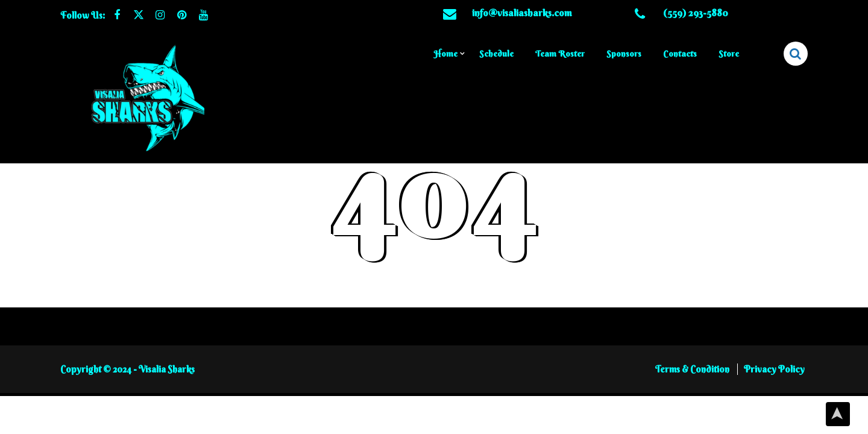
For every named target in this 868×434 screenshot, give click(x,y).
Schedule (496, 54)
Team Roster (560, 54)
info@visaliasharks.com (522, 13)
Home (445, 54)
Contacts (680, 54)
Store (729, 54)
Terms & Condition (693, 378)
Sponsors (624, 54)
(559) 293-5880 (696, 13)
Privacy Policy (774, 378)
